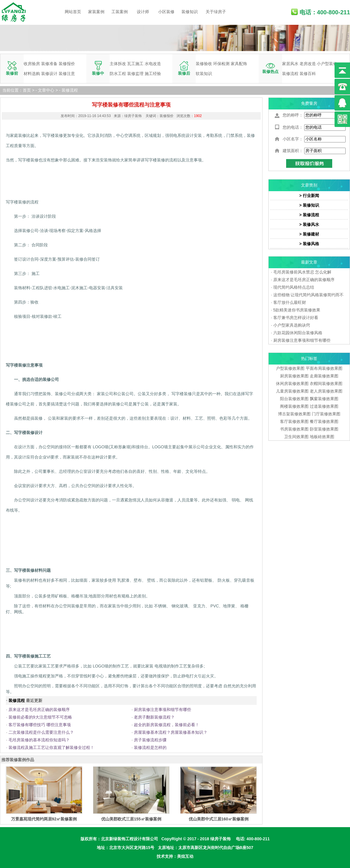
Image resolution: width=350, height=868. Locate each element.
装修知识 (190, 12)
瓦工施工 (135, 64)
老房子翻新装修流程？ (154, 717)
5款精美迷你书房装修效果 (297, 310)
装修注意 (67, 74)
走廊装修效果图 (324, 376)
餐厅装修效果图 (324, 421)
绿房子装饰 (220, 839)
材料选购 (32, 74)
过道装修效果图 (324, 406)
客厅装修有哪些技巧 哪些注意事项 (40, 725)
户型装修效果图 (290, 368)
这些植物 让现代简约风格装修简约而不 (309, 295)
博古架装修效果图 (294, 414)
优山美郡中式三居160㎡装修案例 (219, 819)
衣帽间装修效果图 (326, 384)
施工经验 (153, 74)
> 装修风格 (309, 244)
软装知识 (204, 74)
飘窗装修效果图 (324, 399)
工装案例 (120, 12)
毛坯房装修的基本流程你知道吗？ (39, 740)
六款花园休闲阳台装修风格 (298, 333)
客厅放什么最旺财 (290, 302)
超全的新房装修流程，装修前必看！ (167, 725)
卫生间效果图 (296, 437)
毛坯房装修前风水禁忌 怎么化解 (302, 272)
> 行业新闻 (309, 196)
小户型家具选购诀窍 (292, 325)
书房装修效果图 (294, 429)
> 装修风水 (309, 224)
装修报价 (67, 64)
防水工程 (118, 74)
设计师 (143, 12)
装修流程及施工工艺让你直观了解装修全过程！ (51, 747)
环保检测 (221, 64)
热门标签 (309, 358)
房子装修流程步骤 (150, 740)
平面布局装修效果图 (324, 368)
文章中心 (46, 90)
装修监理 (135, 74)
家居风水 (290, 64)
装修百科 (308, 74)
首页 (27, 90)
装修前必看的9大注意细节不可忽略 (40, 717)
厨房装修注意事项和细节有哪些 (162, 710)
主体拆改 (118, 64)
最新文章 (309, 262)
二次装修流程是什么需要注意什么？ (41, 732)
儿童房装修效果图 (292, 391)
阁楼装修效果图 (295, 406)
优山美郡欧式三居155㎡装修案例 (131, 819)
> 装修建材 (309, 234)
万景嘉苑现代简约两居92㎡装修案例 (44, 819)
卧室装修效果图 (324, 429)
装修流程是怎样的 (150, 747)
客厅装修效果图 (294, 421)
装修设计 (49, 74)
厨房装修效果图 (294, 376)
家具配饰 (239, 64)
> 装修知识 (309, 205)
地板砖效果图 (322, 437)
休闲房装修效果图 (292, 384)
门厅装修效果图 (326, 414)
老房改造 (308, 64)
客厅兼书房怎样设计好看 (296, 318)
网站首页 (73, 12)
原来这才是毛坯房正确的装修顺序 (39, 710)
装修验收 (204, 64)
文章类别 (309, 185)
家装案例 (96, 12)
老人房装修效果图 (326, 391)
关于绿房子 (216, 12)
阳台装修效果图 (294, 399)
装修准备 (49, 64)
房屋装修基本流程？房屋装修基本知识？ (171, 732)
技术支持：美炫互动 (175, 856)
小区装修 (166, 12)
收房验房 (32, 64)
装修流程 (290, 74)
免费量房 (309, 103)
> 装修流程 (309, 215)
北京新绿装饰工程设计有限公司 (129, 839)
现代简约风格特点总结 (294, 287)
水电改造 (153, 64)
